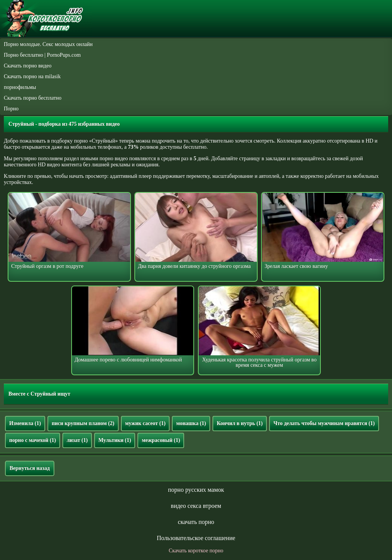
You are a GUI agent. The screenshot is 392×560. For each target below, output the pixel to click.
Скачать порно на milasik (32, 76)
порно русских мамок (196, 490)
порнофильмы (20, 87)
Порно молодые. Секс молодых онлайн (48, 44)
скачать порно (196, 522)
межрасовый (161, 440)
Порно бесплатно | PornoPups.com (42, 55)
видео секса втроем (196, 506)
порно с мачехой (33, 440)
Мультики (115, 440)
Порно (11, 109)
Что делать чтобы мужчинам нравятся (324, 423)
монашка (191, 423)
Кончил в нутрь (240, 423)
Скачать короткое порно (196, 551)
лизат (77, 440)
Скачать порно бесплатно (33, 98)
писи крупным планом (83, 423)
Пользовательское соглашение (196, 538)
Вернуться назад (30, 468)
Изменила (25, 423)
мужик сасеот (145, 423)
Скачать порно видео (28, 66)
